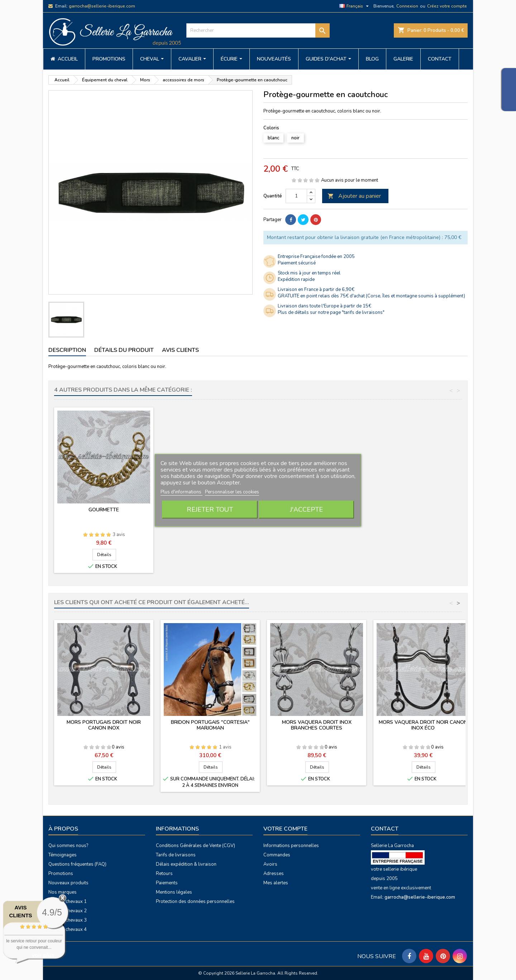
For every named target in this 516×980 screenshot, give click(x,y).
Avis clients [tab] (180, 350)
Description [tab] (67, 350)
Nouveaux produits (68, 883)
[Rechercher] (258, 30)
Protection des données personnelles (195, 902)
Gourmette (423, 510)
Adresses (274, 874)
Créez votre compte (447, 6)
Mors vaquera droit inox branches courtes (317, 725)
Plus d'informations (181, 492)
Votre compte (285, 829)
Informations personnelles (291, 846)
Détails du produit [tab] (124, 350)
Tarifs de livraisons (176, 855)
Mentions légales (174, 892)
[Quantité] (296, 196)
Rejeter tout (210, 510)
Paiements (167, 883)
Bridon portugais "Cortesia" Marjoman (210, 725)
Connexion (407, 6)
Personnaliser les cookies (232, 492)
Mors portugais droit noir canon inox (104, 725)
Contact (385, 829)
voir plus (43, 955)
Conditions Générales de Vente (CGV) (195, 846)
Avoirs (270, 864)
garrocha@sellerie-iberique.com (102, 6)
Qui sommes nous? (68, 846)
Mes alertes (276, 883)
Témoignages (63, 855)
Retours (164, 874)
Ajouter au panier (354, 196)
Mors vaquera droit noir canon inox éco (423, 725)
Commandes (277, 855)
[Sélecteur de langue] (355, 6)
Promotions (61, 874)
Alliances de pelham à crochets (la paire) (104, 513)
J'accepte (306, 510)
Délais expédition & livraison (186, 864)
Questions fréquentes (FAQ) (77, 864)
